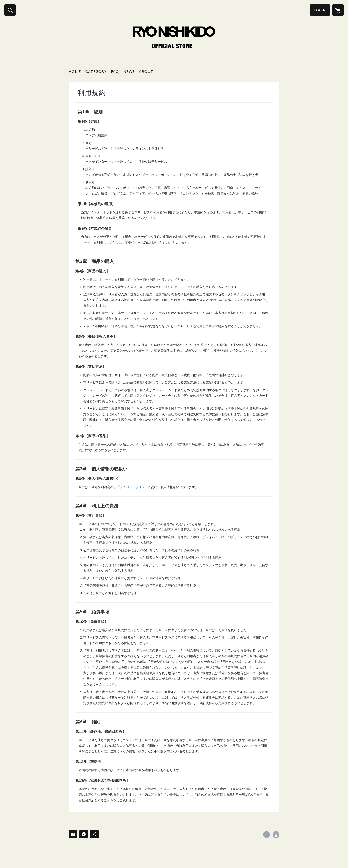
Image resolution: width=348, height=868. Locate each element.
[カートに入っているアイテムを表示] (338, 10)
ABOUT (146, 71)
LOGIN (320, 10)
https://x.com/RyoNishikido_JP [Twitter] (267, 835)
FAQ (115, 71)
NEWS (129, 71)
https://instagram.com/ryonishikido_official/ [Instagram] (276, 835)
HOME (75, 71)
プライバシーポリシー (132, 487)
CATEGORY (96, 71)
